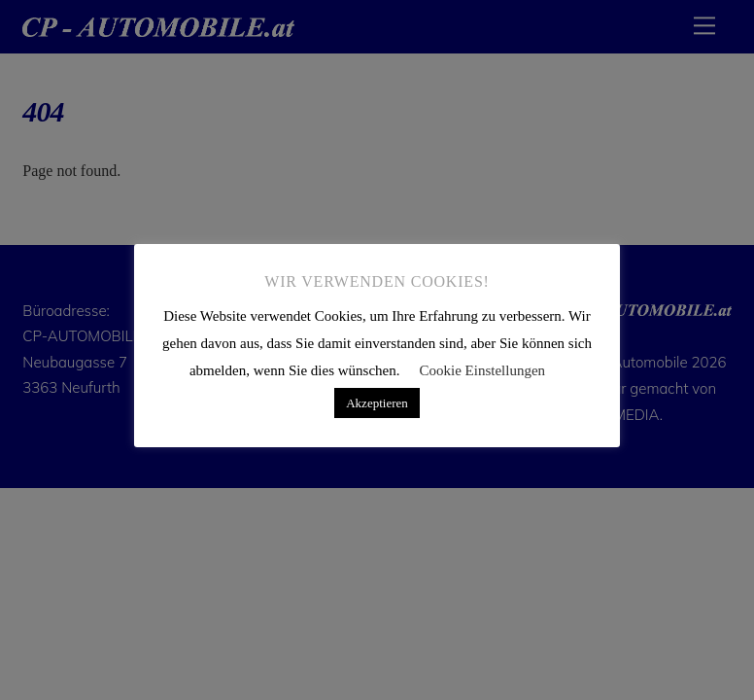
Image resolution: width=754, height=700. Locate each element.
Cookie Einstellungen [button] (483, 370)
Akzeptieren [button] (377, 403)
